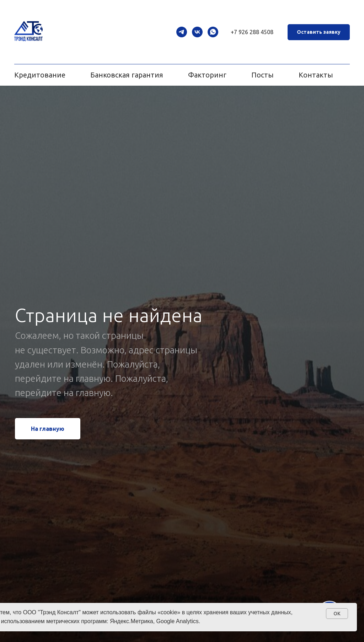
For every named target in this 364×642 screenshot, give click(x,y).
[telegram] (182, 32)
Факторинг (207, 75)
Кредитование (40, 75)
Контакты (316, 75)
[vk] (197, 32)
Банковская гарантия (127, 75)
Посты (263, 75)
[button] (319, 32)
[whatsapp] (213, 32)
